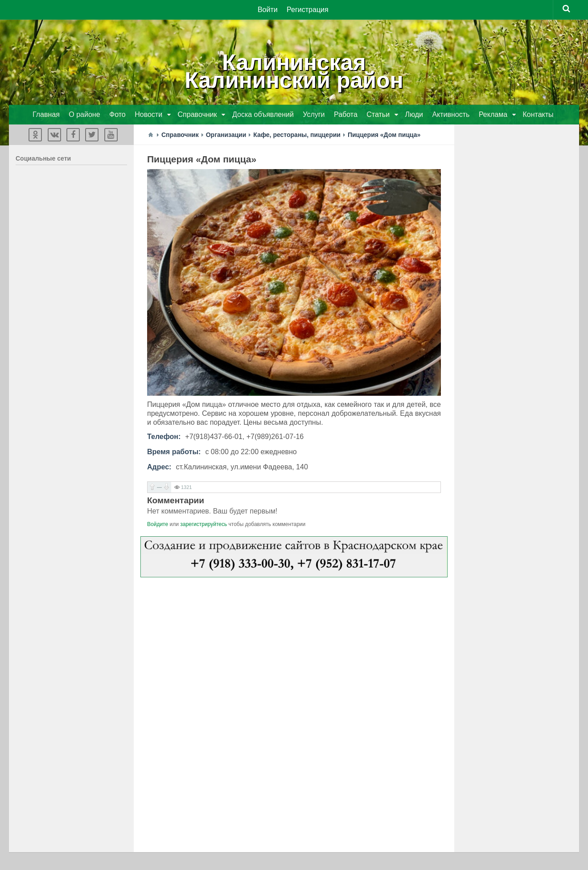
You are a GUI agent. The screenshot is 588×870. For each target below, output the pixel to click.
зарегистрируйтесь (204, 524)
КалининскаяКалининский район (294, 71)
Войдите (158, 524)
